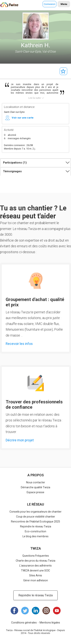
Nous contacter (36, 482)
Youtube (57, 611)
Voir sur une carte (23, 118)
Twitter (25, 611)
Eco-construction (35, 531)
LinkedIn (36, 611)
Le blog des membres (35, 536)
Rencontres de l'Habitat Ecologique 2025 (35, 522)
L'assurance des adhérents (35, 566)
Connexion (50, 4)
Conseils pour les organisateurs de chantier (35, 512)
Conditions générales (24, 623)
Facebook (14, 611)
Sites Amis (36, 575)
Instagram (46, 611)
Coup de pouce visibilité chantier (36, 517)
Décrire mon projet (20, 440)
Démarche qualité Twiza (35, 487)
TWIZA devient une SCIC (35, 571)
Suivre (63, 71)
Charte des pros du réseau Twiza (35, 561)
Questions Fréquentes (36, 556)
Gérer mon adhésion (36, 580)
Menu (64, 4)
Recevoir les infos (19, 344)
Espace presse (35, 492)
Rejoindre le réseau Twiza (36, 526)
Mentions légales (50, 623)
